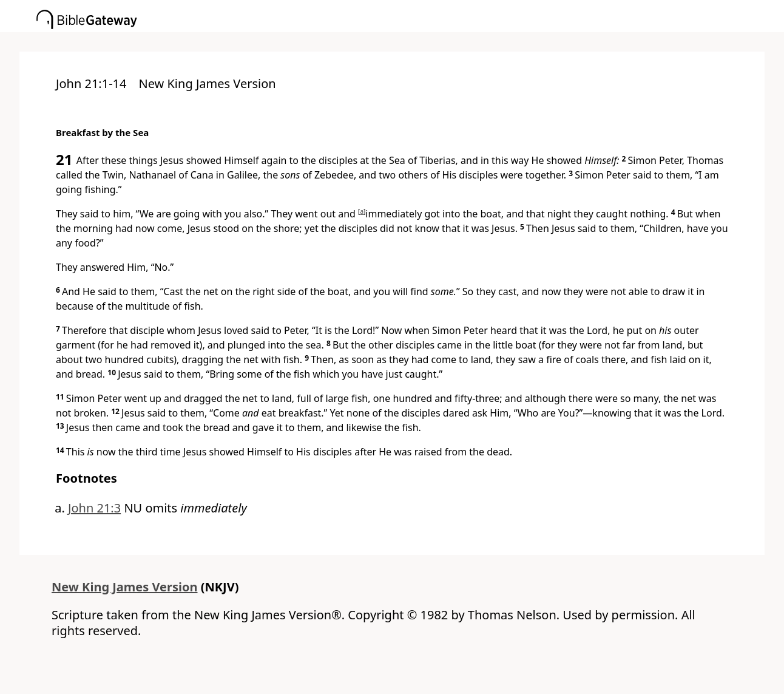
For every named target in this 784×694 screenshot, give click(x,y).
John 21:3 (94, 508)
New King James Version (125, 587)
